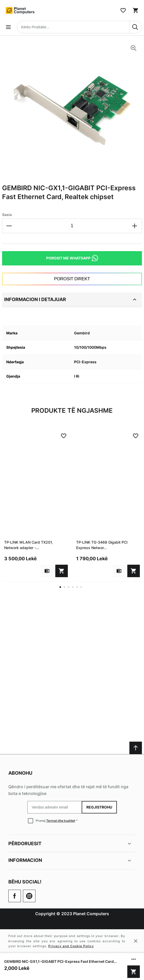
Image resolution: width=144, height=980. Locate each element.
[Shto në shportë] (134, 972)
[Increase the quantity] (135, 226)
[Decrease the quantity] (9, 226)
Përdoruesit (70, 844)
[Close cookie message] (136, 941)
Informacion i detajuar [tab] (71, 300)
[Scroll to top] (136, 748)
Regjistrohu (99, 807)
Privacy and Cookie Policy (71, 946)
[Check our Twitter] (29, 896)
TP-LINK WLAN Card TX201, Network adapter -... (29, 545)
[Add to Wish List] (64, 436)
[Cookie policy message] (72, 941)
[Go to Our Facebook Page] (15, 896)
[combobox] (79, 27)
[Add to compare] (47, 571)
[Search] (136, 27)
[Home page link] (20, 10)
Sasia (7, 215)
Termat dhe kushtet (61, 821)
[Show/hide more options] (134, 959)
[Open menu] (8, 27)
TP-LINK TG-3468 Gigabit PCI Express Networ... (102, 545)
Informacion (70, 861)
